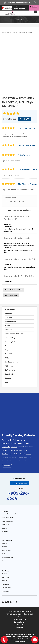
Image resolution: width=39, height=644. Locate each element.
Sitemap (19, 627)
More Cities (7, 466)
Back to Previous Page (13, 290)
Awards (8, 326)
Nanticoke (5, 461)
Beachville (5, 443)
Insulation (4, 528)
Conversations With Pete (14, 334)
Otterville (27, 461)
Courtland (5, 450)
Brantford (13, 443)
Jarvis (27, 250)
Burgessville (6, 447)
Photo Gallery (10, 338)
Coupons (8, 378)
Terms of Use (19, 625)
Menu (36, 13)
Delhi (12, 450)
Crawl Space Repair (8, 517)
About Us (10, 309)
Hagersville (29, 267)
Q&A (7, 382)
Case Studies (10, 374)
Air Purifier (5, 532)
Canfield (14, 447)
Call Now (35, 7)
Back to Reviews (11, 295)
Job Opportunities (12, 362)
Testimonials (10, 346)
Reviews (8, 330)
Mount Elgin (28, 457)
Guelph (26, 450)
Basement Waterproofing (9, 514)
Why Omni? (9, 318)
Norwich (13, 461)
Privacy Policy (19, 622)
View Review (8, 226)
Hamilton (5, 454)
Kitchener (5, 457)
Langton (20, 457)
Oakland (19, 461)
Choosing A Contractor (13, 342)
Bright (20, 443)
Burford (26, 443)
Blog (7, 350)
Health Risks (5, 525)
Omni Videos (10, 354)
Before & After (10, 370)
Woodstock (29, 229)
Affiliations (9, 366)
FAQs (7, 358)
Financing (9, 314)
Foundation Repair (7, 521)
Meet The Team (10, 322)
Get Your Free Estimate (20, 483)
